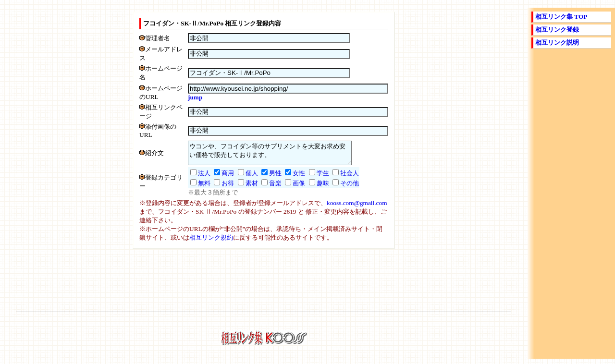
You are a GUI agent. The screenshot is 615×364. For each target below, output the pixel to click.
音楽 (266, 188)
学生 (313, 178)
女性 (289, 178)
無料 (195, 188)
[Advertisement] (264, 284)
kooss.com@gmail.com (357, 208)
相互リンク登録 (557, 30)
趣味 (313, 188)
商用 (218, 178)
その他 (340, 188)
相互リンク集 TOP (561, 17)
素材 (242, 188)
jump (185, 97)
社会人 (340, 178)
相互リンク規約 (211, 243)
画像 (289, 188)
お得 (218, 188)
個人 (242, 178)
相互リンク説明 (557, 42)
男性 (266, 178)
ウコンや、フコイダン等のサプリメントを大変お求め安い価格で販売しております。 (270, 156)
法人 (195, 178)
